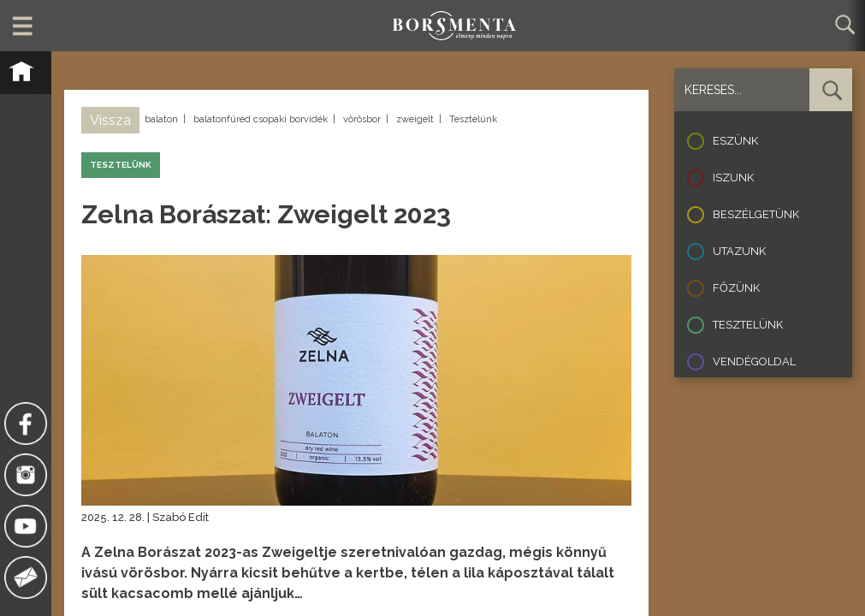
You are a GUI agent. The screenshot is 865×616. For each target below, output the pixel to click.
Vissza (110, 120)
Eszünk (735, 141)
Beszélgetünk (756, 214)
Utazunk (739, 251)
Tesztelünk (473, 119)
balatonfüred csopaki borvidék (261, 119)
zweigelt (415, 119)
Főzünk (736, 288)
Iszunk (733, 178)
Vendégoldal (754, 361)
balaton (161, 119)
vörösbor (362, 119)
